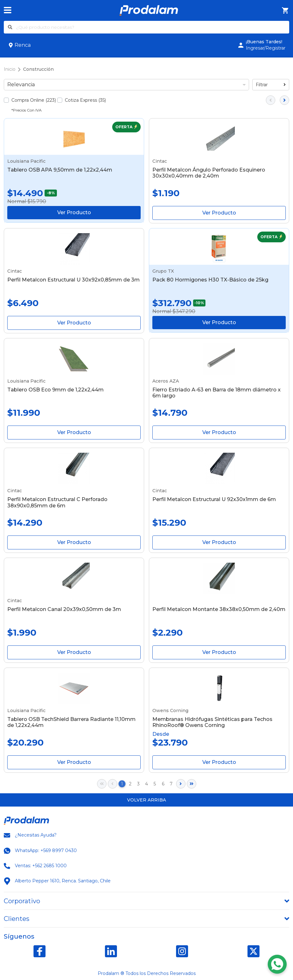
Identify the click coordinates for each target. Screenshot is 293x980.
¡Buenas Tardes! (264, 42)
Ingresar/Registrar (266, 48)
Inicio (10, 69)
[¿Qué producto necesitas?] (153, 27)
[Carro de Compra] (285, 11)
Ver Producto (74, 212)
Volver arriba (146, 800)
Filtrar (271, 85)
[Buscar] (10, 27)
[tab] (146, 901)
